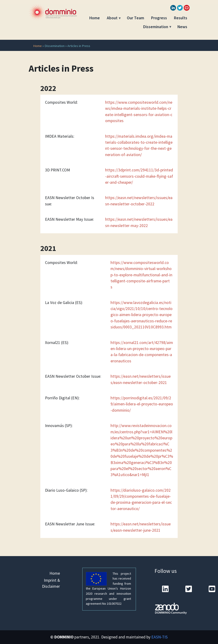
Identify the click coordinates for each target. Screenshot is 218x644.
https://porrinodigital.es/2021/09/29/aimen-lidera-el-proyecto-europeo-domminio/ (142, 404)
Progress (159, 18)
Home (95, 18)
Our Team (135, 18)
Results (181, 18)
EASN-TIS (159, 637)
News (182, 27)
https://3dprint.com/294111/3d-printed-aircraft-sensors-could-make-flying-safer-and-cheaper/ (139, 176)
